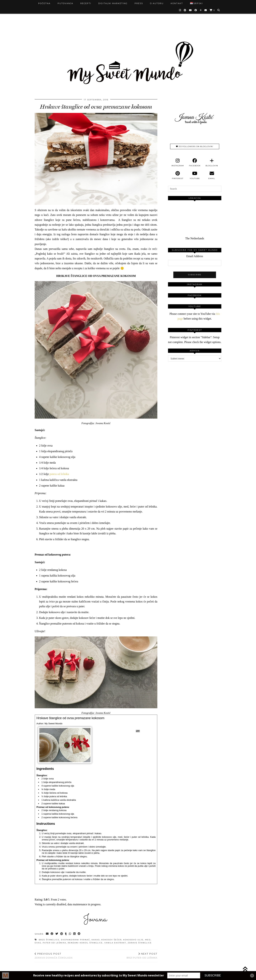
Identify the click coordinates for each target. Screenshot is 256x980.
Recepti (86, 3)
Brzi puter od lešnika (142, 956)
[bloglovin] (212, 163)
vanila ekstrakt (115, 943)
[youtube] (195, 175)
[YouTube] (190, 10)
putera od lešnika (59, 474)
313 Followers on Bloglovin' (195, 146)
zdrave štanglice (140, 943)
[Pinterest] (185, 10)
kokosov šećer (111, 940)
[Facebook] (196, 10)
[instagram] (178, 163)
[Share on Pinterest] (62, 934)
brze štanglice (49, 940)
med (148, 940)
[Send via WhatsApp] (70, 934)
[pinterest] (178, 175)
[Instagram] (180, 10)
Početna (44, 3)
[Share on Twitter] (57, 934)
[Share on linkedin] (75, 934)
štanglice (96, 943)
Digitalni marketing (113, 3)
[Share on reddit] (79, 934)
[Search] (219, 10)
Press (139, 3)
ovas (38, 943)
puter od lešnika (54, 943)
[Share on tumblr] (66, 934)
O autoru (157, 3)
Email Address (195, 256)
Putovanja (65, 3)
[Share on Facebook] (52, 934)
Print (138, 731)
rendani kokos (78, 943)
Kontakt (177, 3)
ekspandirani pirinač (75, 940)
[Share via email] (47, 934)
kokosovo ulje (133, 940)
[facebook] (195, 163)
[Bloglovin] (201, 10)
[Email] (206, 10)
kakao (96, 940)
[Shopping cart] (212, 10)
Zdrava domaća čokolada (54, 956)
